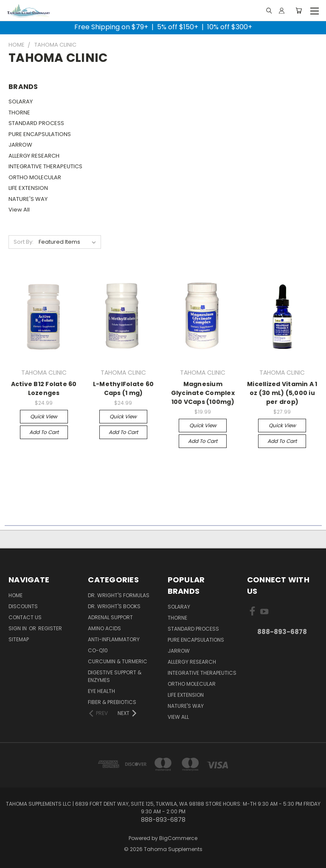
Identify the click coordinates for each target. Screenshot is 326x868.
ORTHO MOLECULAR (35, 177)
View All (19, 210)
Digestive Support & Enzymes (115, 676)
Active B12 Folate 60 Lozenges (44, 388)
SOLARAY (21, 102)
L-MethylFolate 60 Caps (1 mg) (123, 388)
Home (15, 595)
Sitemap (19, 639)
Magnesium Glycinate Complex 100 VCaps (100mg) (203, 393)
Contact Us (25, 617)
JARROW (20, 145)
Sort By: (24, 242)
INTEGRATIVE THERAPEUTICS (45, 166)
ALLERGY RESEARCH (34, 156)
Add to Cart (44, 432)
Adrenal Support (110, 617)
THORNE (19, 113)
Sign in (18, 628)
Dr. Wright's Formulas (119, 595)
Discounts (23, 606)
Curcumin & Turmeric (118, 661)
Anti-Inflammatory (114, 639)
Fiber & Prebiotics (112, 702)
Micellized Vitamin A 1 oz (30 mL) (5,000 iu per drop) (282, 393)
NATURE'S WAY (28, 199)
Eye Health (101, 691)
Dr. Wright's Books (114, 606)
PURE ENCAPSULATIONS (40, 134)
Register (50, 628)
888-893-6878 (282, 632)
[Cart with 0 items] (299, 11)
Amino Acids (104, 628)
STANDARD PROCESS (36, 123)
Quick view (44, 416)
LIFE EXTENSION (28, 188)
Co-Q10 (98, 650)
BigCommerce (178, 838)
